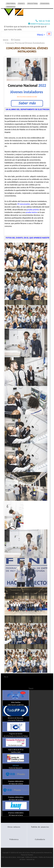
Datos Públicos (11, 4)
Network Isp (48, 853)
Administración (11, 7)
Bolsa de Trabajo (33, 4)
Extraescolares (45, 4)
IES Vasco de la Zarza (23, 853)
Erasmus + (22, 4)
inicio (6, 40)
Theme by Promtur (27, 855)
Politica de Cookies (31, 857)
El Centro (16, 40)
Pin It (6, 677)
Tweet (31, 688)
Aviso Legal (21, 857)
